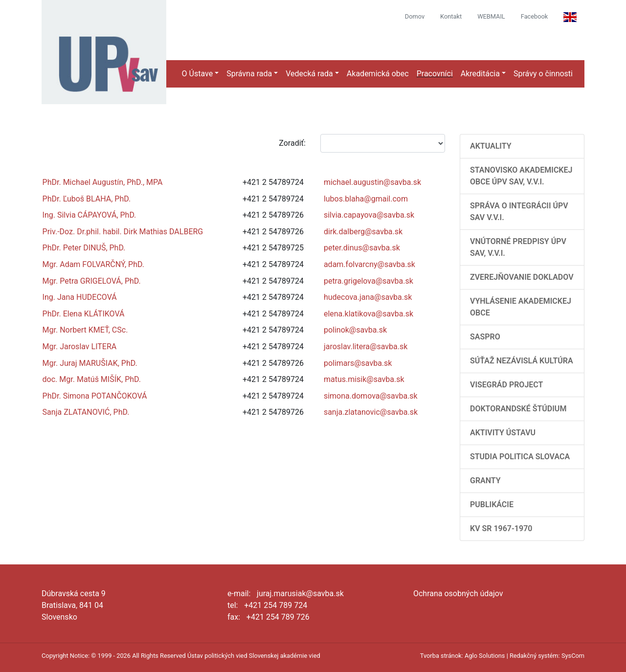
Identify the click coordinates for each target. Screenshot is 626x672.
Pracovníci (435, 74)
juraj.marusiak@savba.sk (300, 594)
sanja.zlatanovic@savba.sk (371, 412)
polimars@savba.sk (358, 363)
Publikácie (492, 504)
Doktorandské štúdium (518, 409)
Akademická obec (378, 74)
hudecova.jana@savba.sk (368, 297)
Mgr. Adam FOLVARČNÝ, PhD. (93, 264)
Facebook (535, 16)
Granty (485, 481)
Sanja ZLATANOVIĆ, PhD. (86, 412)
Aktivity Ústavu (503, 433)
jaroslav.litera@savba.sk (366, 347)
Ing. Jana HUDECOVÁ (80, 297)
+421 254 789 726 (278, 617)
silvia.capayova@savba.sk (369, 215)
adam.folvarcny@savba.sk (369, 264)
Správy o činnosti (543, 74)
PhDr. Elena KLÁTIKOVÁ (84, 314)
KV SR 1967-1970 (501, 528)
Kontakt (451, 16)
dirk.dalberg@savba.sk (363, 232)
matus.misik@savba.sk (364, 379)
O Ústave (198, 74)
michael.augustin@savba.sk (372, 182)
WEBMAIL (491, 16)
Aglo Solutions (485, 656)
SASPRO (485, 337)
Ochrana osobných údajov (458, 594)
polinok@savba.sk (355, 330)
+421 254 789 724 (276, 605)
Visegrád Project (506, 385)
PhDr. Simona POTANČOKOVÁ (95, 396)
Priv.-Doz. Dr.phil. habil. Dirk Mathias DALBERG (123, 232)
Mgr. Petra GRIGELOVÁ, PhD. (92, 281)
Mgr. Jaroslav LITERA (80, 347)
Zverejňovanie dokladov (522, 277)
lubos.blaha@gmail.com (366, 199)
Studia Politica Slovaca (520, 457)
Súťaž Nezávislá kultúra (522, 361)
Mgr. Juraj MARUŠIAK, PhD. (90, 363)
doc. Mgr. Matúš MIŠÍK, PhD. (92, 379)
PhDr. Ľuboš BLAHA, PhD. (87, 199)
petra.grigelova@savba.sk (369, 281)
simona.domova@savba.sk (371, 396)
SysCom (573, 656)
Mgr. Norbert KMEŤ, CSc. (85, 330)
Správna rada (249, 74)
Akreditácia (480, 74)
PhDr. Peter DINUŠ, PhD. (84, 248)
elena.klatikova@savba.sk (369, 314)
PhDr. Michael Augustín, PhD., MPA (103, 182)
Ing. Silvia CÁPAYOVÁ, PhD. (89, 215)
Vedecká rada (309, 74)
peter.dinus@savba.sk (362, 248)
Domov (415, 16)
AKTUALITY (491, 146)
